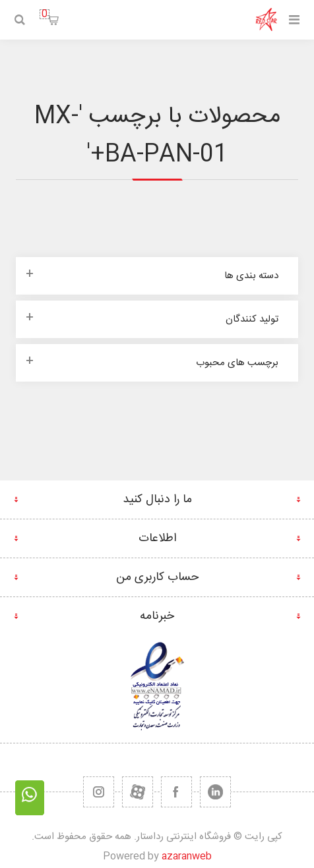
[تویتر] (215, 792)
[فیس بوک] (176, 792)
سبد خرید (45, 14)
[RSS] (99, 792)
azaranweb (187, 856)
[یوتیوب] (138, 792)
